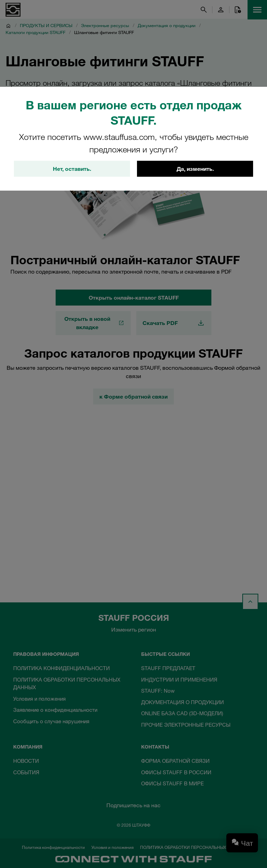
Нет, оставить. (72, 169)
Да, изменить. (195, 169)
